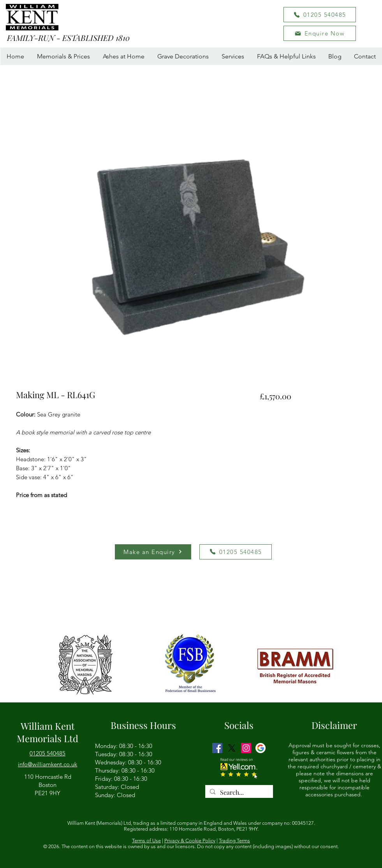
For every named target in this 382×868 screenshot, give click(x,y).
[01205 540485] (320, 15)
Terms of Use (146, 841)
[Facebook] (217, 748)
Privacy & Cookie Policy (190, 841)
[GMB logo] (261, 748)
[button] (320, 33)
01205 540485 (48, 753)
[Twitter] (232, 748)
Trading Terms (234, 841)
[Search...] (238, 792)
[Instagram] (246, 748)
